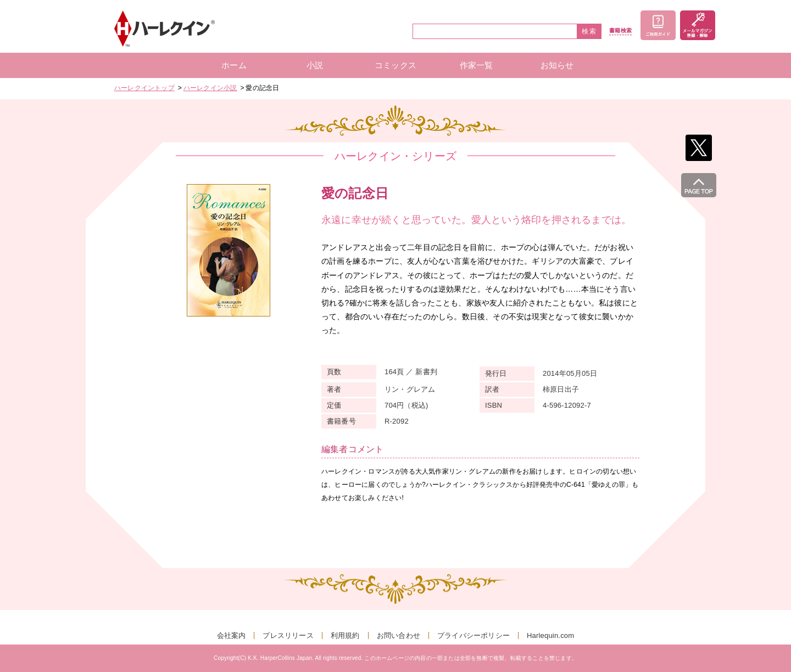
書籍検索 (620, 31)
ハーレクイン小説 (210, 88)
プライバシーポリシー (474, 635)
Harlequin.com (550, 635)
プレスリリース (288, 635)
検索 (589, 31)
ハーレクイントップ (144, 88)
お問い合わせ (399, 635)
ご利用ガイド (658, 25)
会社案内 (232, 635)
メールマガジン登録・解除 (698, 25)
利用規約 (345, 635)
